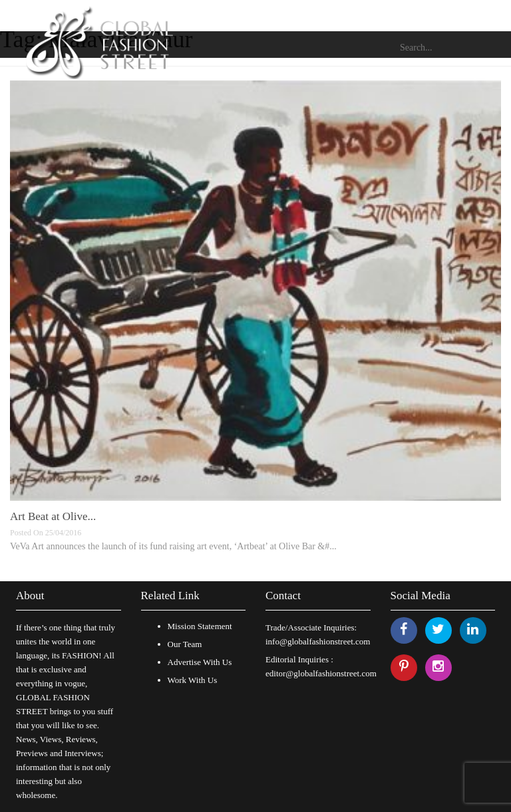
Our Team (185, 644)
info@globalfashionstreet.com (318, 641)
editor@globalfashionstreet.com (321, 673)
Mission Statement (200, 626)
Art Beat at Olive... (53, 516)
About (30, 596)
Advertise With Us (200, 662)
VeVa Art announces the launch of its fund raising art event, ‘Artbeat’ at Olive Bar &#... (173, 546)
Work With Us (193, 680)
